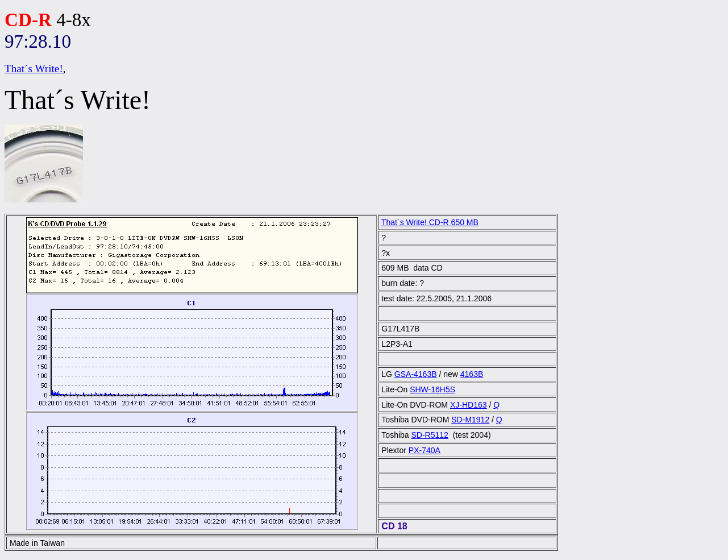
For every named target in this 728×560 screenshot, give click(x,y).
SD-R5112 (430, 435)
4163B (472, 374)
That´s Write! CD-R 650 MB (430, 222)
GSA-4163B (416, 374)
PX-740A (425, 450)
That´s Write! (34, 69)
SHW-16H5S (432, 389)
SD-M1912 (470, 420)
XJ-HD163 (469, 405)
